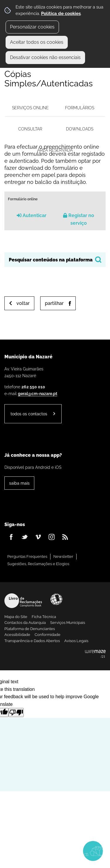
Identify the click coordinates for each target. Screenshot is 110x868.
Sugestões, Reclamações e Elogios (38, 564)
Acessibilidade (56, 599)
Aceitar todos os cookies (37, 42)
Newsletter (63, 556)
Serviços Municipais (68, 623)
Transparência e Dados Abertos (32, 641)
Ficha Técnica (44, 617)
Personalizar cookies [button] (32, 27)
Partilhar (54, 303)
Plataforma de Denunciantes (30, 629)
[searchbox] (55, 260)
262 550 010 (33, 387)
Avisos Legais (76, 641)
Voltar (23, 303)
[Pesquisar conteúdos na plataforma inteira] (98, 260)
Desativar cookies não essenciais (45, 57)
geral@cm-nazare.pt (38, 393)
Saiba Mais (19, 483)
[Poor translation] (16, 712)
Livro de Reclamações (23, 601)
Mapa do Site (16, 617)
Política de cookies (61, 14)
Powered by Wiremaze (95, 654)
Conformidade (48, 635)
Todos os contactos (29, 414)
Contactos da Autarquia (25, 623)
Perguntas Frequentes (27, 556)
